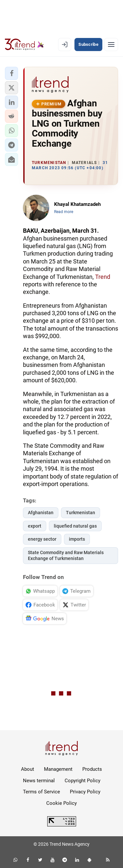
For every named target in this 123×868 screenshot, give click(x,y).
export (35, 526)
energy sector (42, 539)
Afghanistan (41, 513)
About (28, 769)
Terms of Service (41, 792)
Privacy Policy (85, 792)
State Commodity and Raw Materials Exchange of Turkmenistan (66, 556)
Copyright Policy (82, 781)
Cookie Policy (61, 803)
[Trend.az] (24, 45)
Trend (103, 277)
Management (58, 769)
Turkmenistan (81, 513)
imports (77, 539)
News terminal (39, 781)
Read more (64, 212)
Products (92, 769)
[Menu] (111, 45)
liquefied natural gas (75, 526)
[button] (11, 73)
